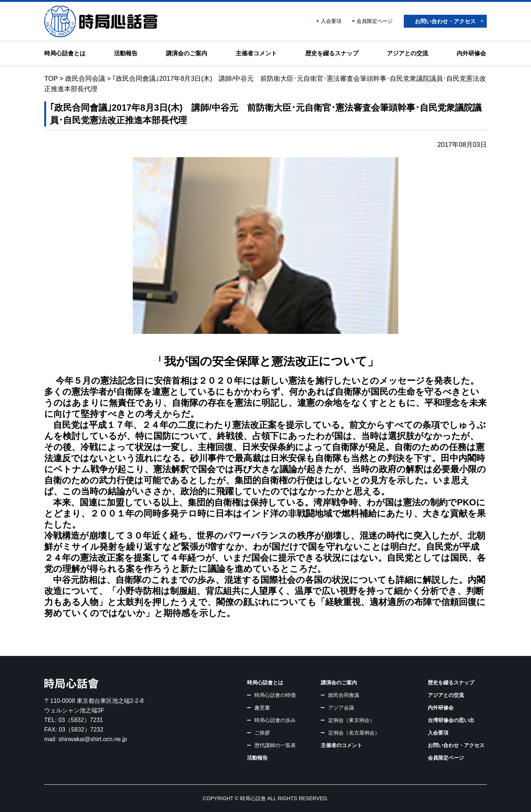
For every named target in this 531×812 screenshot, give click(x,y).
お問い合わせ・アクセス (445, 21)
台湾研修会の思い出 (451, 720)
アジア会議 (341, 708)
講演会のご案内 (187, 53)
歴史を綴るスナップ (332, 53)
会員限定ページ (375, 21)
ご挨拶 (262, 733)
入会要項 (331, 21)
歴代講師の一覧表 (275, 745)
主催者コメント (256, 53)
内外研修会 (471, 53)
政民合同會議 (344, 695)
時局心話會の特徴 (275, 695)
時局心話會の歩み (275, 720)
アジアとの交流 (407, 53)
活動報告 (126, 53)
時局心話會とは (65, 53)
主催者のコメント (341, 745)
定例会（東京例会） (351, 720)
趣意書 (262, 708)
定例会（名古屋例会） (354, 733)
